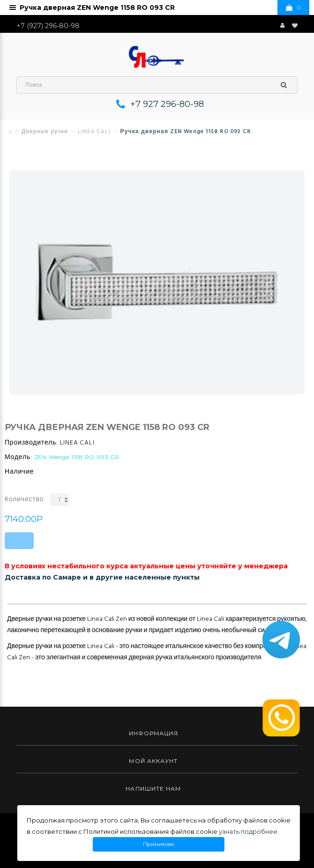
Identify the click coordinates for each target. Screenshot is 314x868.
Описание (25, 596)
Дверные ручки (45, 132)
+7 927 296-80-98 (167, 104)
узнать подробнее (248, 831)
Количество (24, 500)
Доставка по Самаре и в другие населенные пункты (102, 577)
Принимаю (159, 844)
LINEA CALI (94, 132)
